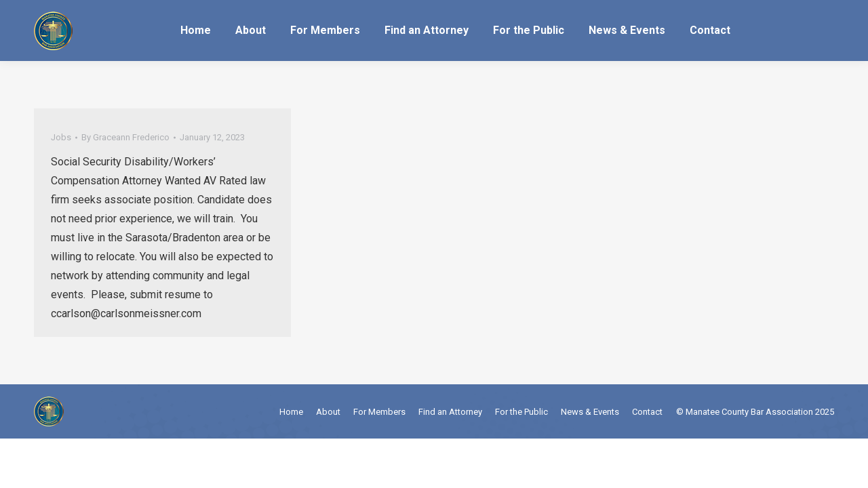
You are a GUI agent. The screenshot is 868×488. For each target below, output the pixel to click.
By (125, 137)
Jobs (61, 137)
